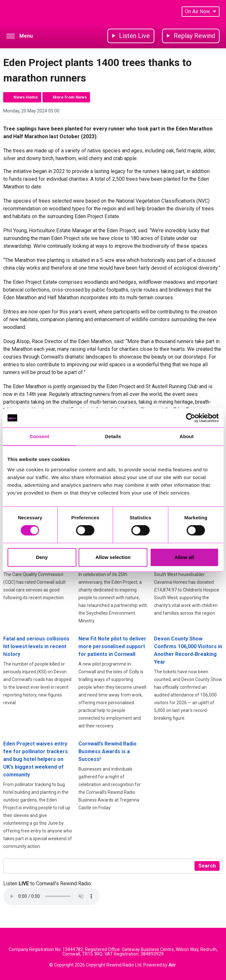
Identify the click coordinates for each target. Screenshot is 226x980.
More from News (70, 97)
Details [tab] (113, 436)
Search (207, 866)
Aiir (172, 965)
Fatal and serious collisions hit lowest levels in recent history (36, 646)
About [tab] (187, 436)
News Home (26, 97)
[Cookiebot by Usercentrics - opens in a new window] (190, 418)
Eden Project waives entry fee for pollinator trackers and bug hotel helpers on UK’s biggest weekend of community (36, 759)
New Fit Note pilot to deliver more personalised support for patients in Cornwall (112, 646)
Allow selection (113, 557)
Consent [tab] (39, 436)
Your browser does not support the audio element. (51, 896)
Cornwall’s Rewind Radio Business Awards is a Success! (108, 751)
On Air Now (201, 11)
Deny (42, 557)
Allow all (184, 557)
